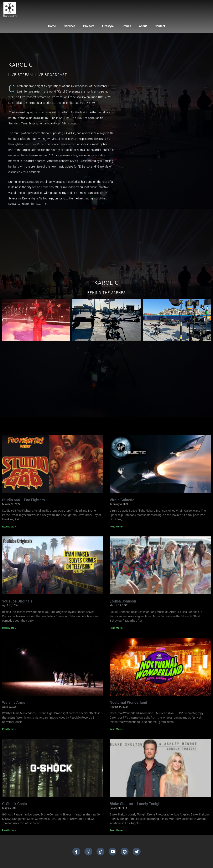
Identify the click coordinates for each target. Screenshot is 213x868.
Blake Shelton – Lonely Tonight (136, 804)
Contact (160, 26)
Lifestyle (108, 26)
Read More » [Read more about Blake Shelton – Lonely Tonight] (117, 830)
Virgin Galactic (122, 500)
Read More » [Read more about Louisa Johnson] (117, 628)
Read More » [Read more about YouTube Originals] (9, 628)
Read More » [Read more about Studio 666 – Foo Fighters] (9, 527)
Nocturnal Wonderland (128, 702)
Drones (126, 26)
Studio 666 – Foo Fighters (23, 500)
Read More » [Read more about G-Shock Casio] (9, 830)
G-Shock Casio (14, 804)
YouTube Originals (17, 601)
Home (52, 26)
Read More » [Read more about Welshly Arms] (9, 729)
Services (70, 26)
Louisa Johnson (123, 601)
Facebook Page (34, 144)
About (143, 26)
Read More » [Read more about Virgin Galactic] (117, 527)
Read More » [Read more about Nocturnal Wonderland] (117, 729)
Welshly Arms (14, 702)
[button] (6, 320)
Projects (89, 26)
